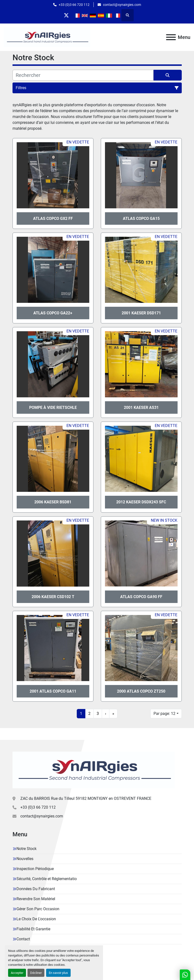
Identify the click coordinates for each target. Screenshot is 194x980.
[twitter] (66, 15)
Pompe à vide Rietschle (53, 407)
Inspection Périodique (35, 869)
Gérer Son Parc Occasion (38, 909)
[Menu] (171, 37)
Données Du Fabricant (36, 889)
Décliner (36, 973)
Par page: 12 (164, 714)
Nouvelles (25, 859)
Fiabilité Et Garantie (33, 929)
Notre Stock (26, 849)
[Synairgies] (94, 770)
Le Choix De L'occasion (36, 919)
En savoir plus (58, 973)
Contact (23, 939)
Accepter (17, 973)
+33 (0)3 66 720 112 (74, 5)
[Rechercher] (83, 75)
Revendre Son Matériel (36, 899)
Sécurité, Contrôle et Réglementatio (47, 879)
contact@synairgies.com (122, 5)
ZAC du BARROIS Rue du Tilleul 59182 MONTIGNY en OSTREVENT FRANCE (86, 798)
